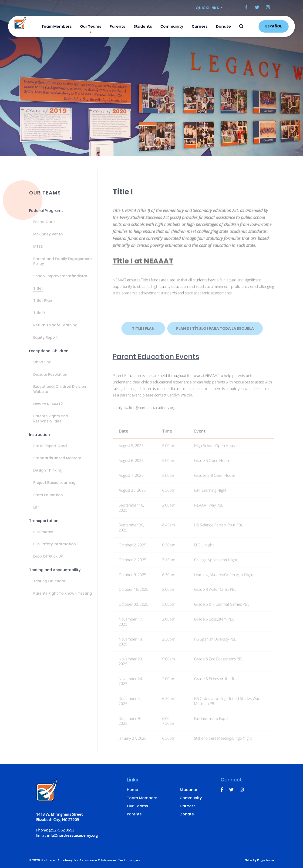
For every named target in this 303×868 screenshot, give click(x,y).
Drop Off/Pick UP (48, 561)
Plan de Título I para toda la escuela (215, 337)
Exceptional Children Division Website (60, 394)
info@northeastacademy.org (72, 835)
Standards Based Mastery (57, 462)
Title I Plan (43, 305)
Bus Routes (43, 536)
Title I (38, 293)
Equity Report (45, 342)
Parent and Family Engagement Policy (63, 266)
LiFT (37, 512)
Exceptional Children (49, 355)
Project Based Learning (54, 487)
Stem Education (48, 499)
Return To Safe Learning (55, 330)
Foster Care (44, 226)
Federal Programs (46, 215)
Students (143, 27)
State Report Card (50, 450)
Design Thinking (48, 475)
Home (133, 790)
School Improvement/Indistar (60, 281)
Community (172, 27)
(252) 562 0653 (62, 830)
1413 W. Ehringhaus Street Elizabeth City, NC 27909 (59, 817)
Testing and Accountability (55, 574)
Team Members (57, 27)
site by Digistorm (259, 861)
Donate (223, 27)
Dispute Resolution (50, 379)
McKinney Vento (48, 239)
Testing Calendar (49, 586)
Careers (200, 27)
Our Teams (91, 27)
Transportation (44, 525)
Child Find (42, 367)
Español (274, 27)
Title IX (39, 317)
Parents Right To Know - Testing (63, 598)
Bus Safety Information (55, 549)
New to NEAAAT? (48, 408)
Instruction (39, 439)
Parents (117, 27)
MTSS (38, 251)
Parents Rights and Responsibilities (51, 423)
